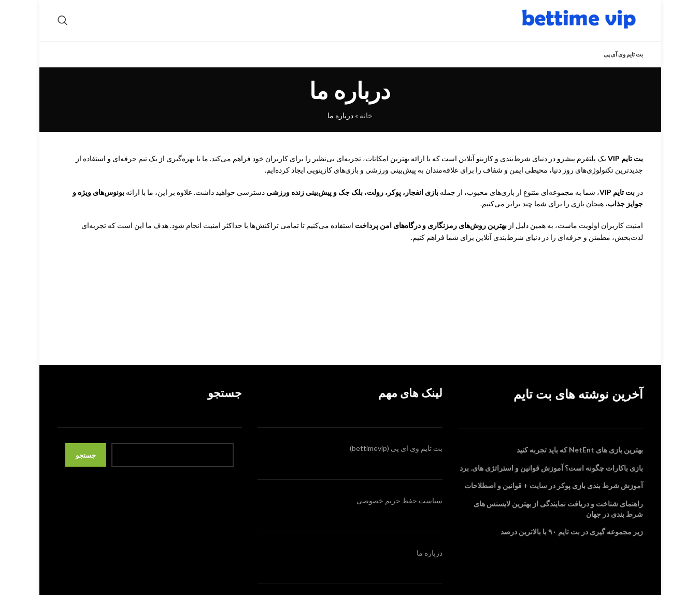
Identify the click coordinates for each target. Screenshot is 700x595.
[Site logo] (578, 26)
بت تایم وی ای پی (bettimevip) (396, 462)
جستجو (86, 468)
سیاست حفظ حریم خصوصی (399, 513)
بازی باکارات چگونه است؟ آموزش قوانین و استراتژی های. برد (551, 481)
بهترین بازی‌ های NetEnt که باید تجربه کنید (580, 463)
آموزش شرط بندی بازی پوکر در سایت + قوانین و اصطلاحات (554, 499)
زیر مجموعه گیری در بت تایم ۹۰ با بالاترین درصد (572, 545)
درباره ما (430, 566)
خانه (366, 129)
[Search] (63, 27)
